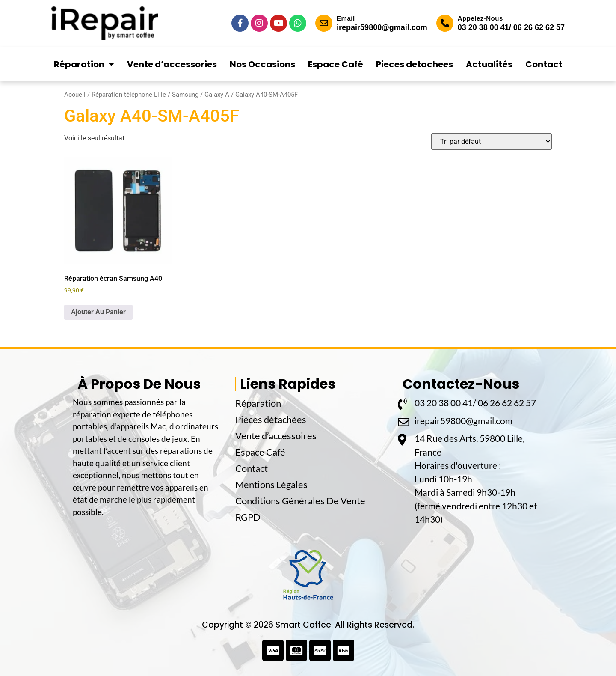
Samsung (185, 95)
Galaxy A (217, 95)
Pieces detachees (415, 64)
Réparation (84, 64)
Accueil (75, 95)
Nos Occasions (262, 64)
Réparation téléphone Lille (129, 95)
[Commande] (492, 141)
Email (346, 18)
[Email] (324, 23)
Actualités (489, 64)
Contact (544, 64)
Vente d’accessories (172, 64)
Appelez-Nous (480, 18)
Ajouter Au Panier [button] (98, 312)
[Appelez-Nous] (445, 23)
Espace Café (336, 64)
